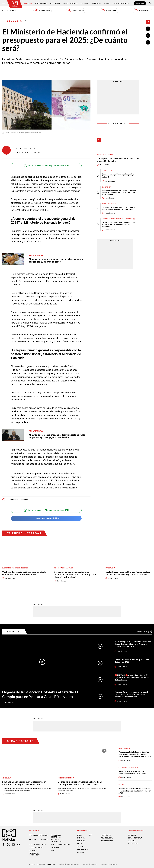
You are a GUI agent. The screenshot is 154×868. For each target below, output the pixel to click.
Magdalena (110, 567)
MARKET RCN (133, 843)
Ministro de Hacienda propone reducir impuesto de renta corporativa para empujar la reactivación (57, 436)
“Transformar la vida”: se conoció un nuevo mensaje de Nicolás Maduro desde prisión (118, 208)
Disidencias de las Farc (63, 567)
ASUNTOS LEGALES (108, 837)
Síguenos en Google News (46, 517)
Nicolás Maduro (109, 204)
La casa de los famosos (128, 766)
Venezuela (7, 777)
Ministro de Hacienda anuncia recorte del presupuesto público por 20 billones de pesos (56, 260)
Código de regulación (38, 843)
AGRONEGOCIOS (107, 840)
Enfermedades (124, 747)
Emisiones (9, 11)
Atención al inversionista (34, 853)
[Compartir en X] (148, 36)
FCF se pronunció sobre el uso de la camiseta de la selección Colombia (118, 160)
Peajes (121, 784)
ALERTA (80, 845)
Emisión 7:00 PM (109, 11)
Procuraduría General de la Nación (117, 219)
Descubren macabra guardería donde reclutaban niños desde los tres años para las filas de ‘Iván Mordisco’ (75, 573)
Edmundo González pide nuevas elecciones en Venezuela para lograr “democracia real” (24, 782)
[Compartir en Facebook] (148, 29)
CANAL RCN (140, 3)
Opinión (107, 3)
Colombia (28, 3)
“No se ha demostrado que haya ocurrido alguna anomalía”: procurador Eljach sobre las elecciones (120, 224)
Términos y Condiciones (109, 863)
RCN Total (81, 837)
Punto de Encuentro (121, 3)
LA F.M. (80, 843)
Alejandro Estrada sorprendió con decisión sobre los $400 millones (133, 771)
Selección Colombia (105, 155)
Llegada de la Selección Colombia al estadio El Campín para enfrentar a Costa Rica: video (40, 693)
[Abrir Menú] (4, 3)
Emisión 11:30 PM (142, 11)
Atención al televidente (39, 839)
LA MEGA (81, 851)
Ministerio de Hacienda (19, 498)
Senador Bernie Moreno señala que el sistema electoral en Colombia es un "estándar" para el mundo (131, 693)
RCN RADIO (81, 840)
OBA (52, 849)
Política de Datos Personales (69, 863)
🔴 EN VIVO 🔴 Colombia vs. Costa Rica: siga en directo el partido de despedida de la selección (132, 676)
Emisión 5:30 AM (43, 11)
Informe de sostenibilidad (56, 839)
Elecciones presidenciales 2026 (15, 567)
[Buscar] (151, 3)
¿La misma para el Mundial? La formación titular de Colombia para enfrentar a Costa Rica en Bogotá (133, 643)
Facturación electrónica (56, 835)
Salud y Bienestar (71, 3)
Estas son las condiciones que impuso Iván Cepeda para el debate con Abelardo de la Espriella (118, 176)
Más (145, 630)
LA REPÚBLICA (106, 834)
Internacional (41, 3)
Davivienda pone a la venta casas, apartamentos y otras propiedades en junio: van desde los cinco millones (120, 193)
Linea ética (55, 846)
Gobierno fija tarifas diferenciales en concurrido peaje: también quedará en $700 (135, 790)
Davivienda (107, 187)
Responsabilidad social (38, 834)
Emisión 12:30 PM (76, 11)
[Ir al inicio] (15, 4)
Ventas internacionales (60, 843)
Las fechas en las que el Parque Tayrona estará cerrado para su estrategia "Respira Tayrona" (128, 572)
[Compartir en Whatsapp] (148, 42)
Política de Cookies (90, 863)
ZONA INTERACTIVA (135, 837)
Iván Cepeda (107, 170)
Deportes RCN (55, 3)
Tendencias (96, 3)
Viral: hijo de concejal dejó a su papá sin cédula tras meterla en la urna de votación (24, 572)
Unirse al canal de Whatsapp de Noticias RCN (46, 166)
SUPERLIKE (132, 840)
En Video (14, 630)
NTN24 (80, 834)
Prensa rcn (34, 849)
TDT (90, 834)
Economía (85, 3)
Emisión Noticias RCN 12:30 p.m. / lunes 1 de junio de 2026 (133, 659)
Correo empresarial (37, 846)
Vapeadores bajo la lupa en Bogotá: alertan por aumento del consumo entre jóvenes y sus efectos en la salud (135, 753)
